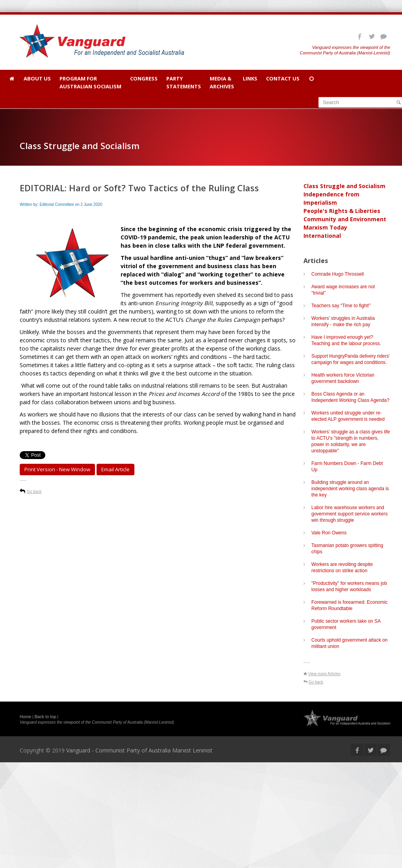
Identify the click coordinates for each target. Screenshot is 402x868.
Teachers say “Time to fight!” (341, 306)
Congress (144, 82)
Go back (34, 492)
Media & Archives (222, 82)
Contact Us (283, 82)
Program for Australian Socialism (90, 82)
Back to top (46, 717)
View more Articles (324, 674)
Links (250, 82)
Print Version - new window (57, 469)
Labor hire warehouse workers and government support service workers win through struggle (349, 514)
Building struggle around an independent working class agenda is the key (350, 489)
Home (25, 717)
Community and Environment (345, 219)
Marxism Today (325, 227)
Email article (115, 469)
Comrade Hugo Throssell (338, 274)
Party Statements (184, 82)
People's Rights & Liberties (342, 211)
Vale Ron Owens (329, 533)
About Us (37, 82)
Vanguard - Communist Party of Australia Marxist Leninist (139, 750)
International (322, 236)
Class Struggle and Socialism (344, 186)
